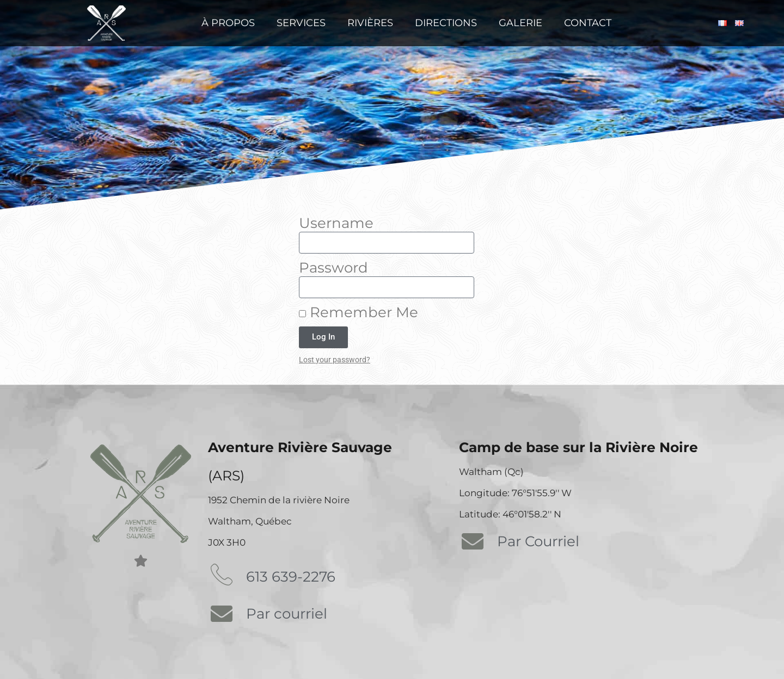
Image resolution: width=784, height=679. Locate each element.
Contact (588, 23)
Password (333, 268)
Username (336, 223)
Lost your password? (335, 360)
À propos (228, 23)
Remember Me (359, 312)
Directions (446, 23)
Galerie (520, 23)
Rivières (370, 23)
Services (301, 23)
